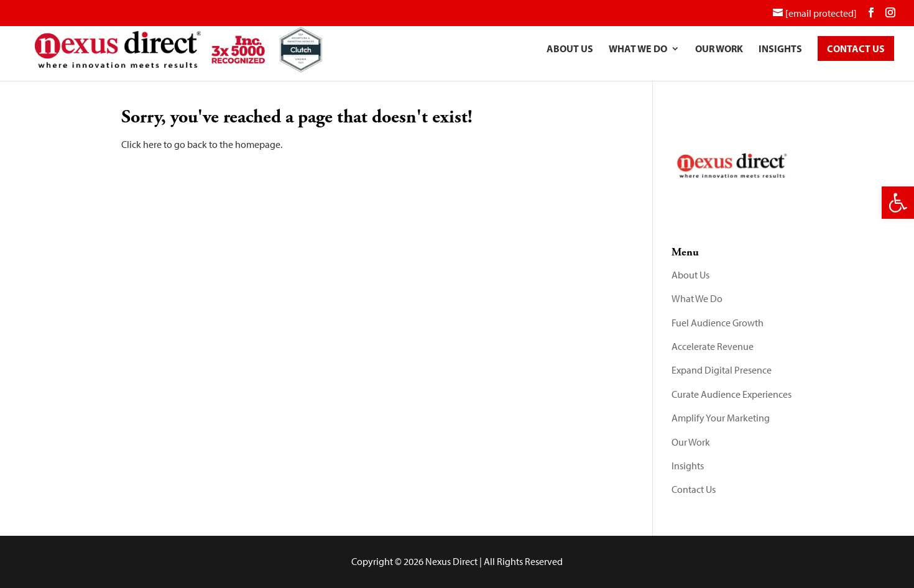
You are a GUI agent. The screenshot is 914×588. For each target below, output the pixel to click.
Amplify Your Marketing (721, 418)
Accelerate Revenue (713, 347)
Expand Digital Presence (722, 370)
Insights (780, 52)
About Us (570, 52)
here (152, 145)
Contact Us (694, 489)
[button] (898, 203)
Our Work (719, 52)
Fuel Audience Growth (718, 323)
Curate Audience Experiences (732, 394)
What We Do (638, 52)
